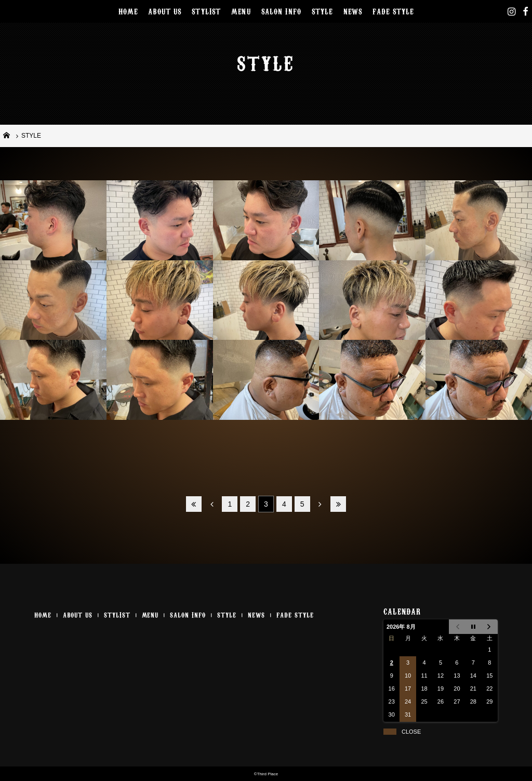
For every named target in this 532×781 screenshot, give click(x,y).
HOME (128, 11)
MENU (241, 11)
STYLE (322, 11)
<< (194, 504)
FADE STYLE (393, 11)
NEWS (353, 11)
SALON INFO (281, 11)
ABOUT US (165, 11)
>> (338, 504)
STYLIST (206, 11)
